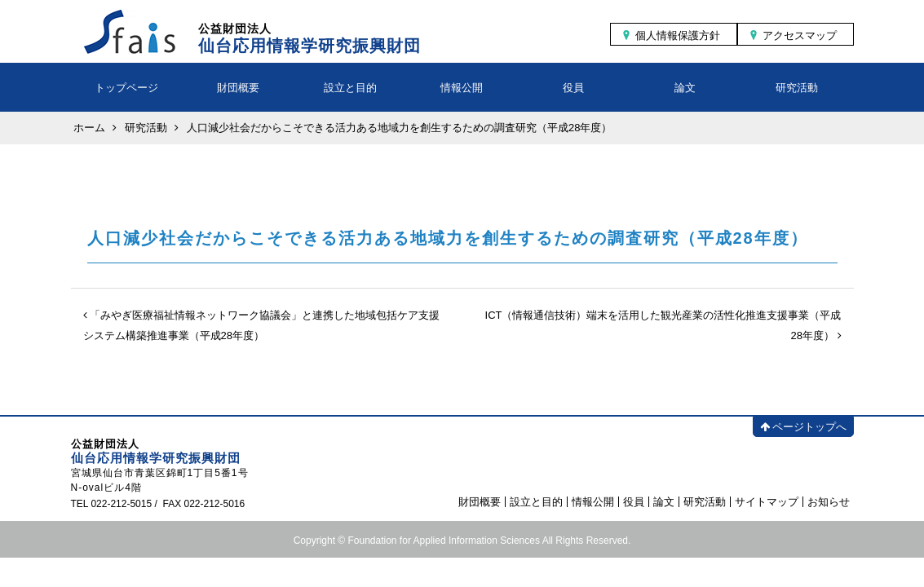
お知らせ (829, 502)
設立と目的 (350, 88)
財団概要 (238, 88)
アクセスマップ (800, 35)
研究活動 (797, 88)
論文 (685, 88)
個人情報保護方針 (678, 35)
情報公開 (462, 88)
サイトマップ (767, 502)
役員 (573, 88)
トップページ (126, 88)
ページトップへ (803, 427)
